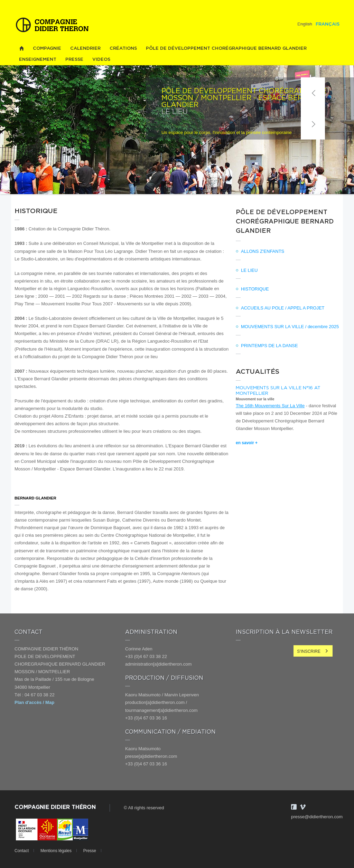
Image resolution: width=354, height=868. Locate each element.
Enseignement (38, 60)
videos (101, 60)
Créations (123, 49)
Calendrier (85, 49)
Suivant (313, 124)
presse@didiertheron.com (317, 817)
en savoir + (247, 443)
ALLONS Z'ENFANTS (263, 251)
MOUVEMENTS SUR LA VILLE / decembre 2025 (290, 327)
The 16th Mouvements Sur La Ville (270, 406)
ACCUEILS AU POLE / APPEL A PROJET (283, 308)
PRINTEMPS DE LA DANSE (269, 346)
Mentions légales (56, 851)
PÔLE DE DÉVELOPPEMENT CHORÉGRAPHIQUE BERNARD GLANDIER (226, 49)
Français (328, 24)
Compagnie (47, 49)
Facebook (294, 807)
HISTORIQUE (255, 289)
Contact (22, 851)
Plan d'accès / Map (34, 702)
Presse (74, 60)
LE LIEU (249, 270)
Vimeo (303, 807)
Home (21, 49)
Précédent (313, 93)
